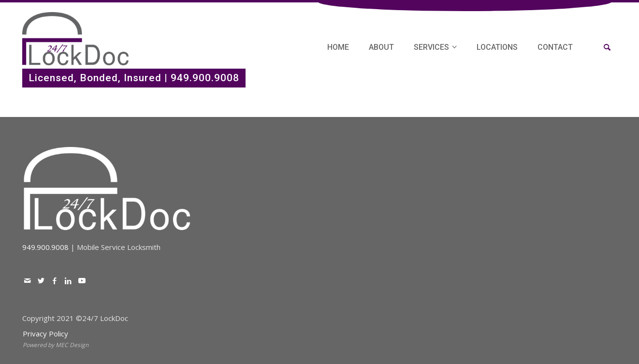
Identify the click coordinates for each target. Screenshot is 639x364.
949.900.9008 (205, 78)
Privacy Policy (45, 334)
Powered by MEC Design (56, 345)
